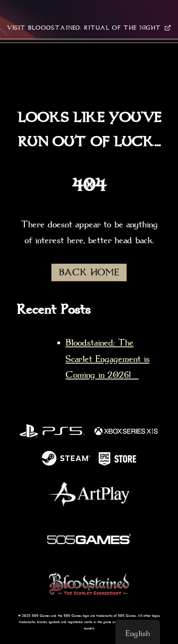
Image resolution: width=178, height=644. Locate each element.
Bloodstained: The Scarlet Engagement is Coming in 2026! (108, 359)
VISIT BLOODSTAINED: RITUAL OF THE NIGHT (89, 28)
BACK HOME (89, 272)
